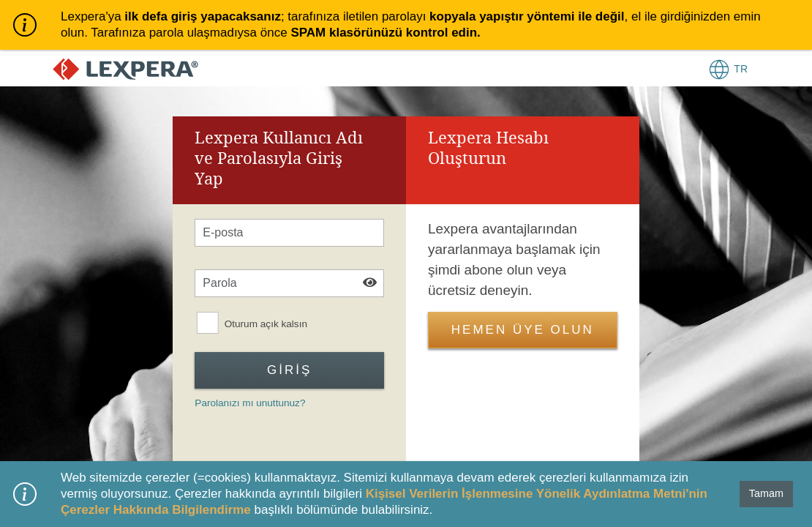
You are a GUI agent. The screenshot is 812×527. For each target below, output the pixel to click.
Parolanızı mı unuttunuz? (250, 403)
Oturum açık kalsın (266, 324)
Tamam (766, 493)
